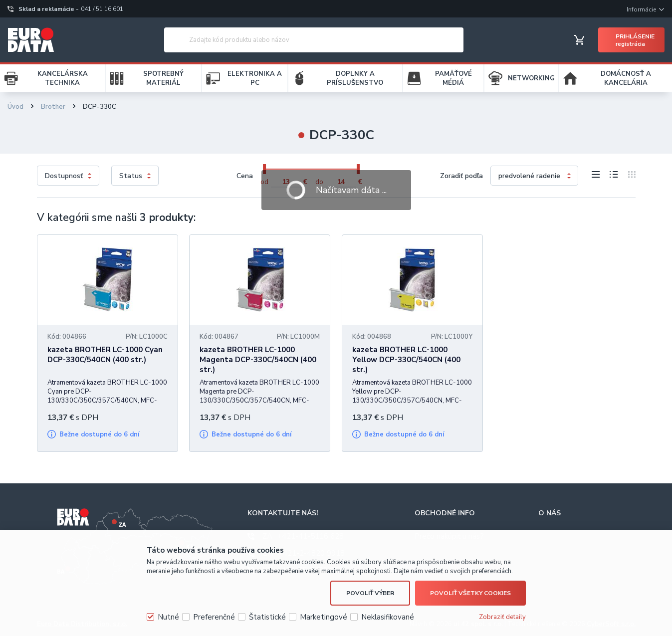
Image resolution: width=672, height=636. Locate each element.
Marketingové (324, 617)
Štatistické (267, 617)
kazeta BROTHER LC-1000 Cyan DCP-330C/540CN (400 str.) (105, 355)
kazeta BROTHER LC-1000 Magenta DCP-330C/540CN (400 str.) (258, 360)
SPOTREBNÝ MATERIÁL (163, 78)
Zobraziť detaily (502, 617)
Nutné (168, 617)
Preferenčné (214, 617)
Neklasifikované (388, 617)
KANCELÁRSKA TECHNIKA (63, 78)
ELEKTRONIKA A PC (255, 78)
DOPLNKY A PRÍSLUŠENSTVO (355, 78)
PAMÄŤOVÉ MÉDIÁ (453, 78)
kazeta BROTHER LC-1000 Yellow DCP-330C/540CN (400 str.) (406, 360)
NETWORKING (531, 78)
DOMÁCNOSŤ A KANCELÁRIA (626, 78)
